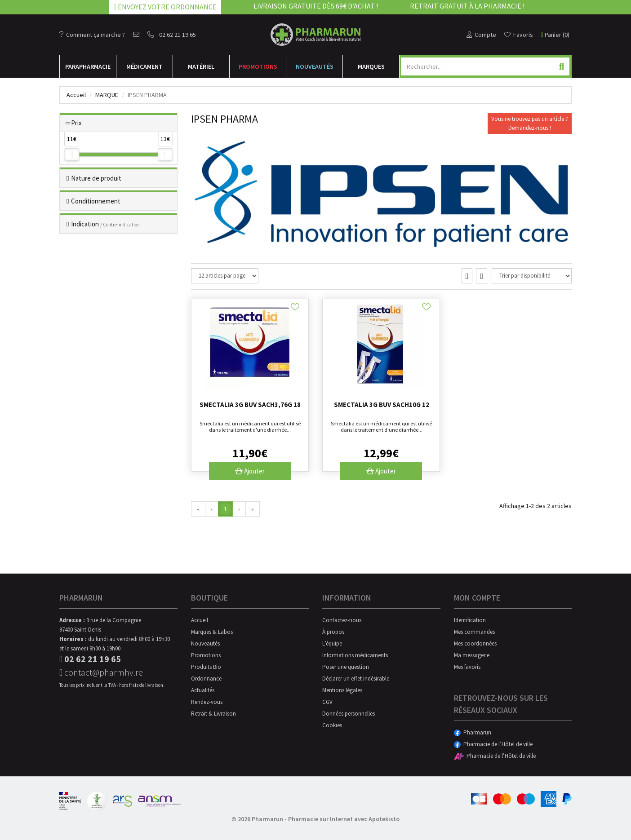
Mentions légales (342, 690)
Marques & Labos (212, 632)
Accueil (76, 95)
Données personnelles (349, 714)
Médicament (144, 66)
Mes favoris (467, 667)
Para (88, 66)
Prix (76, 123)
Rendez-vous (207, 702)
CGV (327, 702)
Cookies (332, 725)
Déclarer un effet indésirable (356, 679)
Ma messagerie (472, 655)
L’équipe (332, 643)
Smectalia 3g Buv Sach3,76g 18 (250, 405)
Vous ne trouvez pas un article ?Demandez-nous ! (530, 123)
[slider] (71, 155)
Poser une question (346, 667)
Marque (107, 95)
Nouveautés (315, 66)
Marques (371, 66)
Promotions (258, 66)
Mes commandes (474, 632)
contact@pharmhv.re (101, 672)
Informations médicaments (355, 655)
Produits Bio (206, 667)
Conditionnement (96, 201)
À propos (333, 632)
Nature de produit (96, 178)
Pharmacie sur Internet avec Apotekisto (344, 819)
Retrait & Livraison (213, 714)
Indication (105, 224)
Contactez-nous (342, 620)
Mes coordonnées (475, 643)
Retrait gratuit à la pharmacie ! (467, 6)
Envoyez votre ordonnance (165, 7)
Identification (470, 620)
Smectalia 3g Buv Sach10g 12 (382, 405)
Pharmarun (473, 732)
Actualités (203, 690)
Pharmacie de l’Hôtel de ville (493, 744)
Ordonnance (206, 679)
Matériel (201, 66)
